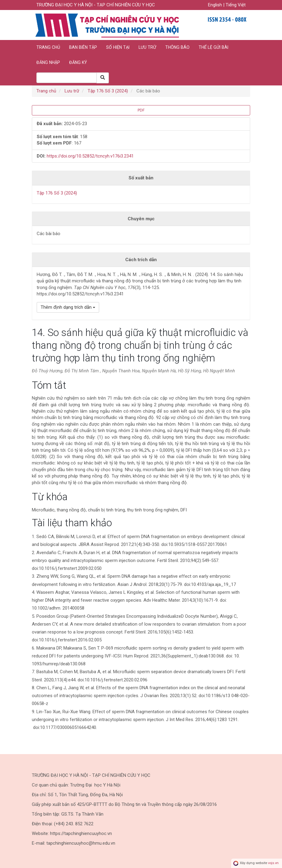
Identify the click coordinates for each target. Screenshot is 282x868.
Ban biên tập (83, 47)
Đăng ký (78, 62)
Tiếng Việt (236, 5)
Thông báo (177, 47)
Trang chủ (48, 47)
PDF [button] (141, 110)
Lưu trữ (147, 47)
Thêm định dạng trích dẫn (68, 307)
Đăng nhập (48, 62)
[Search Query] (67, 78)
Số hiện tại (118, 47)
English (216, 5)
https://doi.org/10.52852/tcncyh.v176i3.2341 (90, 156)
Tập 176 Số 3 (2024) (108, 91)
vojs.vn (273, 863)
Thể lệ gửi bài (213, 47)
